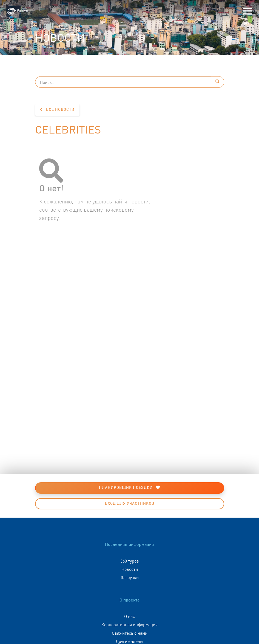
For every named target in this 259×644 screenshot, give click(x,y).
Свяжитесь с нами (130, 633)
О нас (129, 616)
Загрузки (130, 577)
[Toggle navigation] (248, 11)
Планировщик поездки (129, 488)
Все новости (57, 110)
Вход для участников (130, 504)
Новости (130, 569)
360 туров (130, 561)
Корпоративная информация (129, 624)
